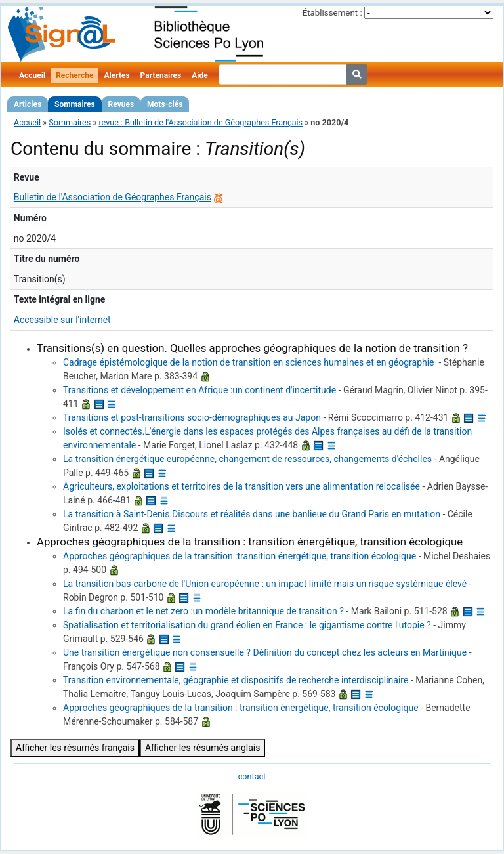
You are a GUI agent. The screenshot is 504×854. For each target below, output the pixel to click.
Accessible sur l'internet (62, 320)
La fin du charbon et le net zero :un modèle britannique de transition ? (203, 611)
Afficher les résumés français (75, 748)
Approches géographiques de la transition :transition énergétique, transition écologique (240, 556)
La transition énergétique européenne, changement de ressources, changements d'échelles (247, 459)
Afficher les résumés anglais (203, 748)
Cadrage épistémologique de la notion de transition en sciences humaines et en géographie (250, 362)
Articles (28, 104)
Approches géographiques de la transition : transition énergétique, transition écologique (241, 708)
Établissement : (332, 13)
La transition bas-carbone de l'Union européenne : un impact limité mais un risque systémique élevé (265, 584)
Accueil (32, 75)
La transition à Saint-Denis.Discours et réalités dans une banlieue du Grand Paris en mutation (252, 514)
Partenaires (161, 75)
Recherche (74, 75)
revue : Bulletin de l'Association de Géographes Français (200, 122)
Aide (199, 75)
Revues (121, 104)
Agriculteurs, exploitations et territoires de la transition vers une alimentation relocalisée (241, 486)
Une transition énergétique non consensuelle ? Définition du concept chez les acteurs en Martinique (265, 652)
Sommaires (74, 104)
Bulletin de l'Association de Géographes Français (113, 197)
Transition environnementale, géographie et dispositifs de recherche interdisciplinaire (236, 680)
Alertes (116, 75)
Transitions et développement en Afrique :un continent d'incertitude (199, 390)
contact (252, 776)
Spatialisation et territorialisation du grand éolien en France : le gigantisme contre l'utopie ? (247, 625)
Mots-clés (165, 104)
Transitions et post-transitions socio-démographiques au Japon (192, 417)
